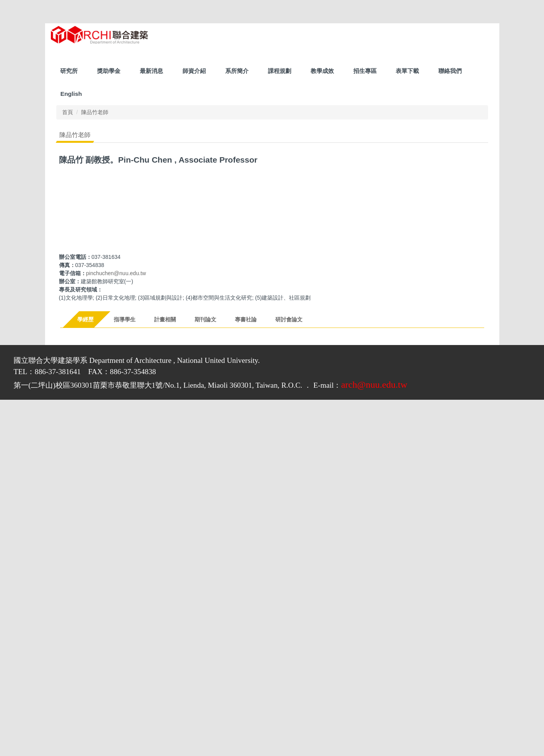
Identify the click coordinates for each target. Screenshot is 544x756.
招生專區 (365, 71)
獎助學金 (109, 71)
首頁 (68, 112)
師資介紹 (194, 71)
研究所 (69, 71)
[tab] (86, 319)
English (71, 94)
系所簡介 (237, 71)
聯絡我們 (450, 71)
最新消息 (151, 71)
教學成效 (322, 71)
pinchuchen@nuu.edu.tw (116, 273)
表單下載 (407, 71)
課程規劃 (280, 71)
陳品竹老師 (95, 112)
